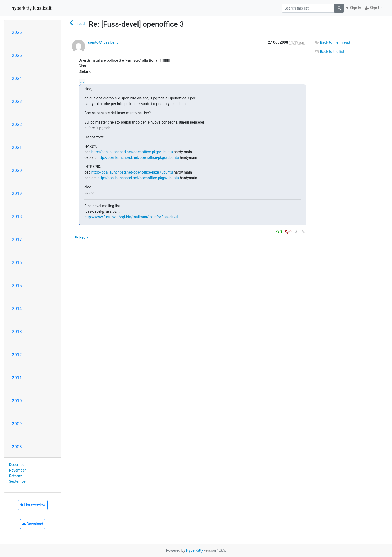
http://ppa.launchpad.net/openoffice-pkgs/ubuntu (132, 152)
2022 (17, 124)
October (16, 476)
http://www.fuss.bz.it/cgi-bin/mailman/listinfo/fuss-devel (131, 217)
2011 (17, 378)
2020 (17, 170)
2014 (17, 309)
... (82, 81)
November (17, 470)
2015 (17, 286)
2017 (17, 239)
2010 (17, 401)
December (17, 465)
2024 (17, 78)
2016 (17, 262)
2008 (17, 447)
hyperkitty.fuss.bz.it (32, 8)
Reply (81, 237)
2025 (17, 55)
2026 (17, 32)
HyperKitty (195, 550)
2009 (17, 424)
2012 (17, 355)
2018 (17, 216)
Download (33, 524)
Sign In (353, 8)
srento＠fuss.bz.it (103, 42)
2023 (17, 101)
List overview (33, 505)
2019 (17, 193)
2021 (17, 147)
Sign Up (374, 8)
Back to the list (329, 52)
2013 (17, 332)
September (18, 481)
